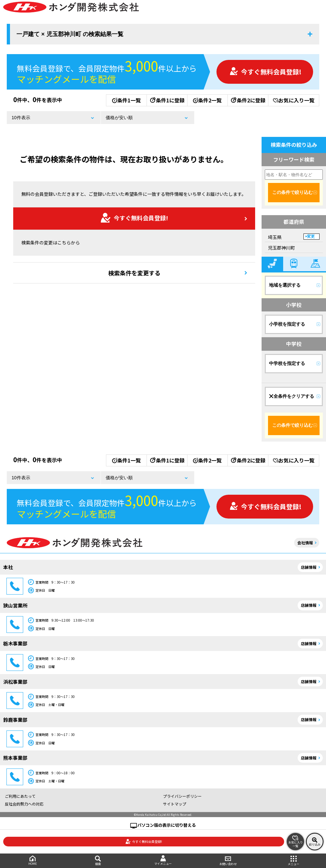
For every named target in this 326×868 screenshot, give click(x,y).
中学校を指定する (287, 363)
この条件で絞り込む (292, 192)
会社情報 (305, 543)
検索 (98, 861)
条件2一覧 (207, 100)
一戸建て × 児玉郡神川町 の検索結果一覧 (70, 34)
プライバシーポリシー (182, 796)
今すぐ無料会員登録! (265, 72)
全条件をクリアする (292, 396)
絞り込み (315, 842)
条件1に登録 (167, 100)
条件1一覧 (126, 100)
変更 (311, 236)
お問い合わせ (228, 861)
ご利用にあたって (20, 796)
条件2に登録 (248, 100)
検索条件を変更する (134, 273)
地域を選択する (285, 285)
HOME (33, 860)
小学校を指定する (287, 324)
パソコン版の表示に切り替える (167, 825)
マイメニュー (163, 860)
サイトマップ (175, 804)
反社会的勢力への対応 (24, 804)
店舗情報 (309, 567)
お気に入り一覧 (294, 100)
